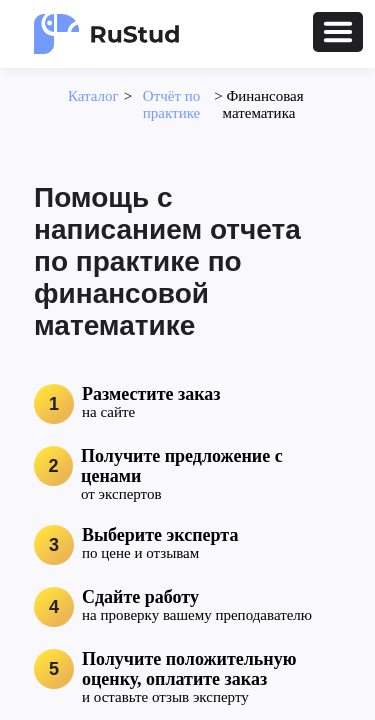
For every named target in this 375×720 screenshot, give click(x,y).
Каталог (93, 96)
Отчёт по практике (171, 104)
